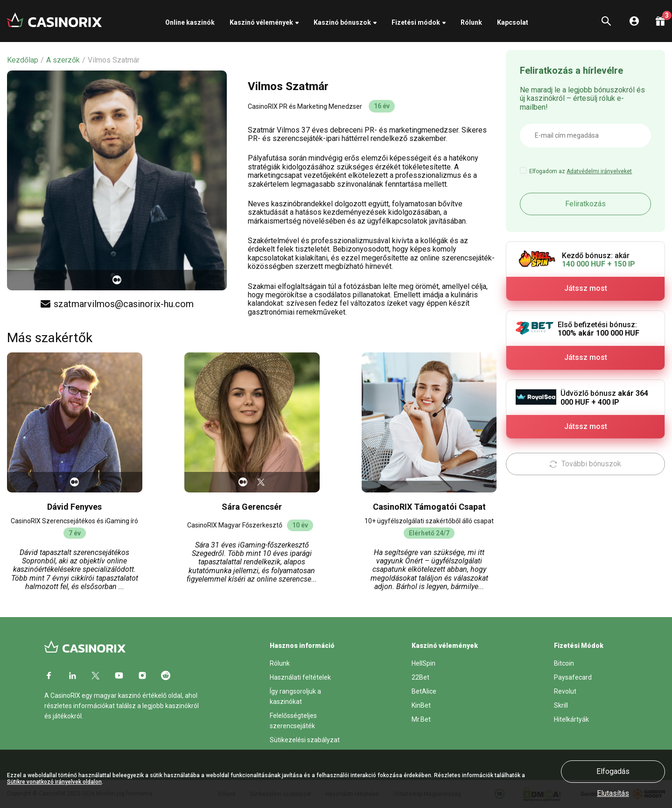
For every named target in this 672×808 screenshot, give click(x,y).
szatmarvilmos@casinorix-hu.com (117, 304)
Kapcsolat (513, 22)
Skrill (561, 705)
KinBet (421, 705)
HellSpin (423, 663)
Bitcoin (564, 663)
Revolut (565, 691)
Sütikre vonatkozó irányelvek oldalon (54, 782)
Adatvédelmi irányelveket (599, 171)
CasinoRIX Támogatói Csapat (429, 507)
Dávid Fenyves (74, 507)
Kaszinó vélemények (261, 22)
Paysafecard (573, 677)
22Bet (420, 677)
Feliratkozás (585, 204)
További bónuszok (585, 464)
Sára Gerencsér (252, 507)
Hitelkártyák (571, 719)
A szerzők (63, 60)
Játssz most (586, 288)
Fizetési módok (416, 22)
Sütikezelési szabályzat (305, 740)
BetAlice (424, 691)
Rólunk (471, 22)
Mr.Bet (421, 719)
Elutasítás (613, 794)
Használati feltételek (300, 677)
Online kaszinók (190, 22)
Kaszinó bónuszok (342, 22)
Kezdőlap (23, 60)
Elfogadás (613, 771)
